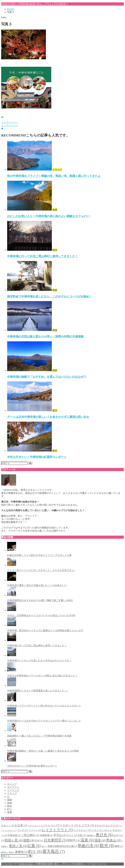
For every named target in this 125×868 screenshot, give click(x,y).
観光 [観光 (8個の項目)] (107, 846)
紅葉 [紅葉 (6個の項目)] (34, 846)
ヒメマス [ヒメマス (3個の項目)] (86, 825)
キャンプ (12, 784)
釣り (10, 809)
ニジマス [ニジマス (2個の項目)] (47, 825)
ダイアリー (13, 787)
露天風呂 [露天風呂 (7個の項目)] (54, 851)
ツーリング (13, 790)
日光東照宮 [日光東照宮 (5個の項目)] (55, 840)
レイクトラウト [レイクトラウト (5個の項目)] (57, 830)
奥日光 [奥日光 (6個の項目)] (104, 835)
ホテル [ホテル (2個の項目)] (100, 825)
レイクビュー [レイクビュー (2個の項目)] (82, 830)
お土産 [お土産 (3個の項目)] (21, 825)
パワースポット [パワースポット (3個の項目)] (66, 825)
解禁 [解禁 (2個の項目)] (119, 846)
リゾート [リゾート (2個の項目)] (35, 830)
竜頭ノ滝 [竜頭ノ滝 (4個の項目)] (18, 846)
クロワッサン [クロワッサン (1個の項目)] (34, 826)
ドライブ (12, 793)
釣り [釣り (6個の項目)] (35, 851)
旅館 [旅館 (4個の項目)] (29, 840)
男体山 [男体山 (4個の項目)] (113, 840)
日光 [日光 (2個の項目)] (39, 841)
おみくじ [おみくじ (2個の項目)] (8, 825)
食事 (10, 812)
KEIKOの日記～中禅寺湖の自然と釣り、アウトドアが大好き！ (35, 4)
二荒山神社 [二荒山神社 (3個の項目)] (30, 835)
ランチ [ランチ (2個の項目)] (22, 830)
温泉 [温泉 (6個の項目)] (87, 840)
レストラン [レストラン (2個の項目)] (99, 830)
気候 (10, 803)
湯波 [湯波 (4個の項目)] (100, 840)
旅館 (10, 800)
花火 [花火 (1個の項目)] (44, 846)
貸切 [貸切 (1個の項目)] (12, 852)
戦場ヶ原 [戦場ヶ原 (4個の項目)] (13, 840)
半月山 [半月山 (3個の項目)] (60, 835)
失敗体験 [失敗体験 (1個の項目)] (91, 836)
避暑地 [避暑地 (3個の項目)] (21, 852)
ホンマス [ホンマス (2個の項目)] (112, 825)
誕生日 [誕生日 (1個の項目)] (5, 852)
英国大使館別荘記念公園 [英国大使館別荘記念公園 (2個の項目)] (62, 846)
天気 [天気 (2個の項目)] (81, 835)
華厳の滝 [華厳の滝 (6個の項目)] (88, 846)
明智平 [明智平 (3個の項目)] (73, 840)
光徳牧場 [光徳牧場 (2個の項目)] (46, 835)
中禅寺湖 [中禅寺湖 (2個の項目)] (14, 835)
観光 (10, 806)
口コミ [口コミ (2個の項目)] (72, 835)
